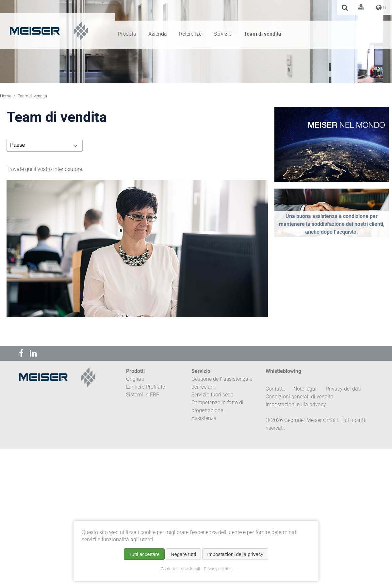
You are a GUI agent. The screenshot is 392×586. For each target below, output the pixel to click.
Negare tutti (184, 554)
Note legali (190, 569)
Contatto (169, 569)
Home (6, 96)
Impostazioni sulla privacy (296, 404)
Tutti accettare (144, 554)
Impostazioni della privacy (235, 554)
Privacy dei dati (218, 569)
